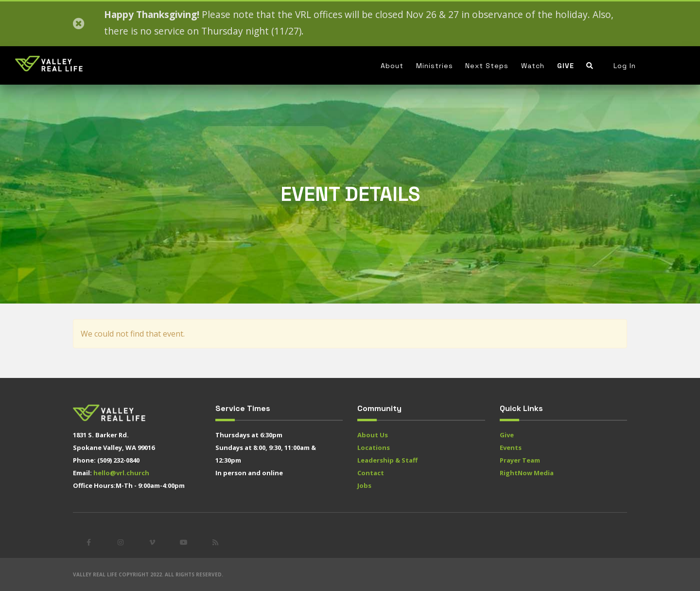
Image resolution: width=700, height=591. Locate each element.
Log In (625, 66)
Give (566, 66)
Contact (371, 473)
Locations (374, 448)
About (392, 66)
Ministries (435, 66)
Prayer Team (520, 460)
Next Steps (487, 66)
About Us (373, 435)
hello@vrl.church (121, 473)
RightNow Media (527, 473)
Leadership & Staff (387, 460)
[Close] (79, 24)
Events (511, 448)
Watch (533, 66)
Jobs (364, 485)
